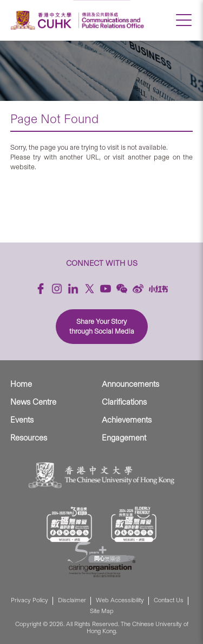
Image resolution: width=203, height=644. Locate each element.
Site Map (102, 611)
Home (21, 384)
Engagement (124, 438)
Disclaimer (72, 600)
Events (22, 420)
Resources (29, 438)
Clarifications (124, 402)
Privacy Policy (30, 600)
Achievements (127, 420)
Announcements (130, 384)
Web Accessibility (120, 600)
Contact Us (169, 600)
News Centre (33, 402)
